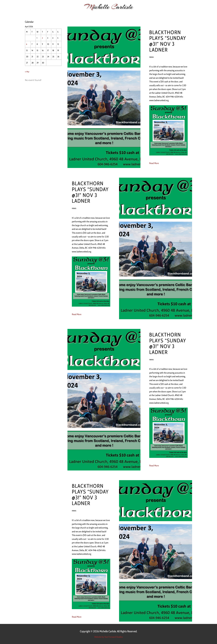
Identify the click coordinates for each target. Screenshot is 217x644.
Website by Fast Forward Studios (109, 637)
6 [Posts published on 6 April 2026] (27, 44)
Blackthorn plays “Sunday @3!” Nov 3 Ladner (168, 41)
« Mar (27, 72)
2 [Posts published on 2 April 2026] (42, 38)
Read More (154, 163)
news (151, 57)
